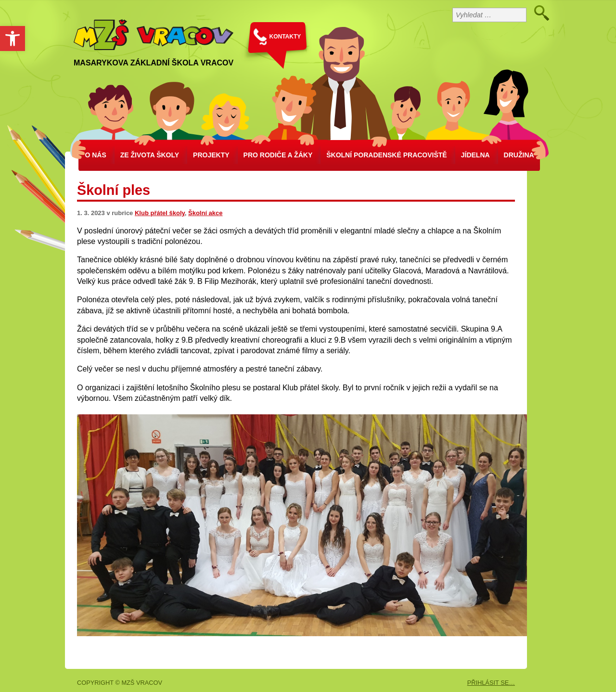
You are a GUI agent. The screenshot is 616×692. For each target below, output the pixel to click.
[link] (13, 38)
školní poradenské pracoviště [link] (386, 155)
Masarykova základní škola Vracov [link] (154, 63)
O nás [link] (95, 155)
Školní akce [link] (205, 213)
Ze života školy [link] (150, 155)
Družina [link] (519, 155)
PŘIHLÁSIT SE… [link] (491, 683)
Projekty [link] (211, 155)
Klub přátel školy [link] (160, 213)
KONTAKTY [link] (285, 37)
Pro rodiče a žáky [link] (278, 155)
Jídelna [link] (475, 155)
